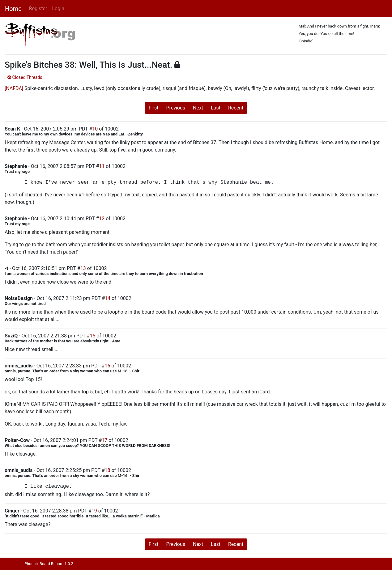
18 (108, 470)
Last (216, 108)
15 (92, 336)
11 (102, 166)
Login (58, 9)
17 (104, 440)
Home (13, 9)
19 (94, 511)
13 (83, 268)
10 (95, 129)
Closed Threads (25, 77)
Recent (236, 108)
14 (108, 298)
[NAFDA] (14, 88)
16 (108, 366)
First (154, 108)
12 (102, 219)
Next (198, 108)
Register (38, 9)
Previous (176, 108)
